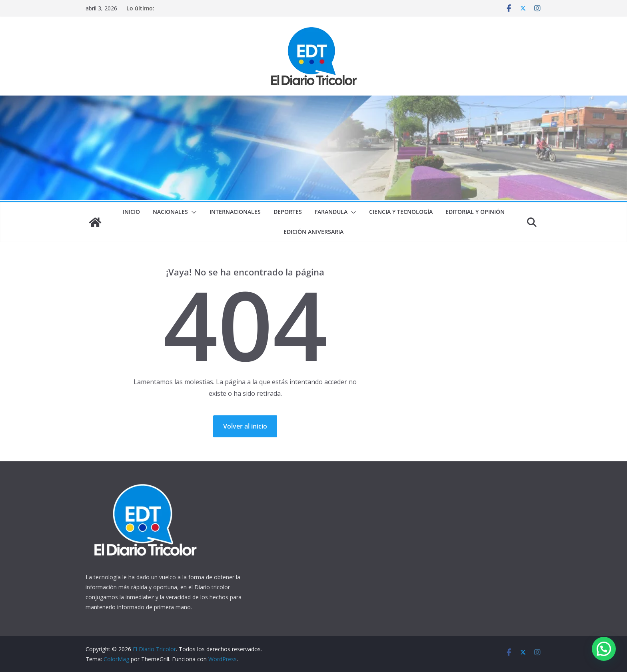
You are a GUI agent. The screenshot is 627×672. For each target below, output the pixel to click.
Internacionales (235, 212)
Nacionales (170, 212)
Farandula (331, 212)
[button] (192, 212)
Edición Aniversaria (313, 232)
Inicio (131, 212)
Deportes (288, 212)
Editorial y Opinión (475, 212)
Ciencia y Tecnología (401, 212)
